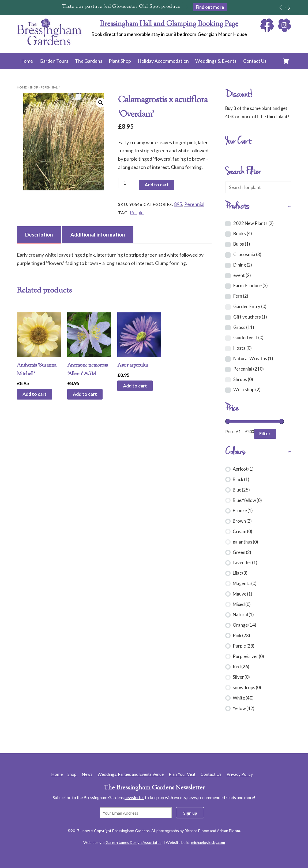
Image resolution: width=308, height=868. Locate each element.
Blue (241, 490)
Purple (137, 213)
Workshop (247, 389)
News (87, 774)
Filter (265, 433)
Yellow (244, 708)
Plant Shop (120, 61)
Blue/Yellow (247, 500)
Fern (241, 296)
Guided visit (248, 337)
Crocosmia (247, 254)
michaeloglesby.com (208, 842)
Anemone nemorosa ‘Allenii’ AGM (88, 370)
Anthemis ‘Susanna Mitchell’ (37, 370)
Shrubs (243, 379)
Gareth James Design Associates (134, 842)
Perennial (49, 87)
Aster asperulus (133, 365)
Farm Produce (251, 285)
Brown (242, 521)
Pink (241, 635)
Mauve (243, 594)
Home (27, 61)
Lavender (245, 562)
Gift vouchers (250, 317)
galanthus (245, 542)
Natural (243, 614)
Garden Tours (54, 61)
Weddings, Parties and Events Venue (131, 774)
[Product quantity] (127, 183)
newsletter (134, 797)
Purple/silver (248, 656)
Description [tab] (39, 234)
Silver (241, 677)
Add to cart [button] (35, 394)
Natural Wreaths (253, 358)
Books (243, 233)
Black (241, 479)
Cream (243, 531)
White (243, 698)
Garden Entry (250, 306)
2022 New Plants (253, 223)
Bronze (243, 510)
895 (178, 204)
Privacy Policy (240, 774)
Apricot (243, 469)
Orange (245, 625)
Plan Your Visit (182, 774)
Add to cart (157, 185)
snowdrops (247, 687)
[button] (101, 103)
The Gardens (89, 61)
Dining (243, 265)
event (242, 275)
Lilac (240, 573)
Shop (34, 87)
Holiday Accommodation (163, 61)
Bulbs (242, 244)
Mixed (242, 604)
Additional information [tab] (98, 234)
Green (242, 552)
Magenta (245, 583)
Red (241, 666)
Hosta (243, 348)
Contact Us (255, 61)
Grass (244, 327)
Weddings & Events (216, 61)
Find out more (210, 7)
